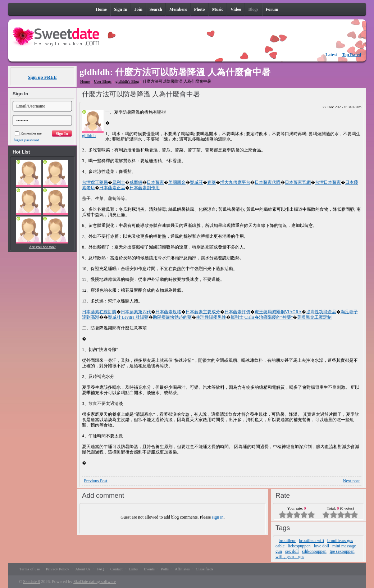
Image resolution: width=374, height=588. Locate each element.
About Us (83, 569)
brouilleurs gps (340, 541)
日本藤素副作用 (145, 188)
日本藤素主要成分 (203, 312)
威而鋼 (136, 182)
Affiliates (182, 569)
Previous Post (96, 481)
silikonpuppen (314, 551)
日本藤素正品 (112, 188)
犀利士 (119, 182)
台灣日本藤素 (328, 182)
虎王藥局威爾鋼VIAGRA (278, 312)
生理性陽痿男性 (211, 317)
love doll (321, 546)
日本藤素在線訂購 (99, 312)
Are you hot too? (42, 247)
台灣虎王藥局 (95, 182)
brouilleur (287, 541)
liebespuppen (299, 546)
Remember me (28, 133)
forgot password (26, 140)
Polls (165, 569)
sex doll (292, 551)
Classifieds (204, 569)
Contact (117, 569)
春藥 (211, 182)
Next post (351, 481)
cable (280, 546)
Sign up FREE (42, 77)
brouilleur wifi (311, 541)
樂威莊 (196, 182)
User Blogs (103, 81)
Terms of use (30, 569)
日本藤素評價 (237, 312)
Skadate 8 (31, 582)
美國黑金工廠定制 (314, 317)
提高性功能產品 (321, 312)
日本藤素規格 (168, 312)
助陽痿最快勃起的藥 (172, 317)
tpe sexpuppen (342, 551)
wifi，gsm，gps (290, 557)
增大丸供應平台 (235, 182)
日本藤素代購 (268, 182)
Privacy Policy (58, 569)
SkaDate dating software (95, 582)
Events (149, 569)
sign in (218, 517)
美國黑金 (177, 182)
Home (85, 81)
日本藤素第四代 (136, 312)
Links (133, 569)
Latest (331, 55)
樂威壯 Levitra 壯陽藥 (128, 317)
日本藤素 (155, 182)
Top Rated (352, 55)
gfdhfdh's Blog (127, 81)
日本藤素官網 (298, 182)
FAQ (101, 569)
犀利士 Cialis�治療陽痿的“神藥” (262, 317)
